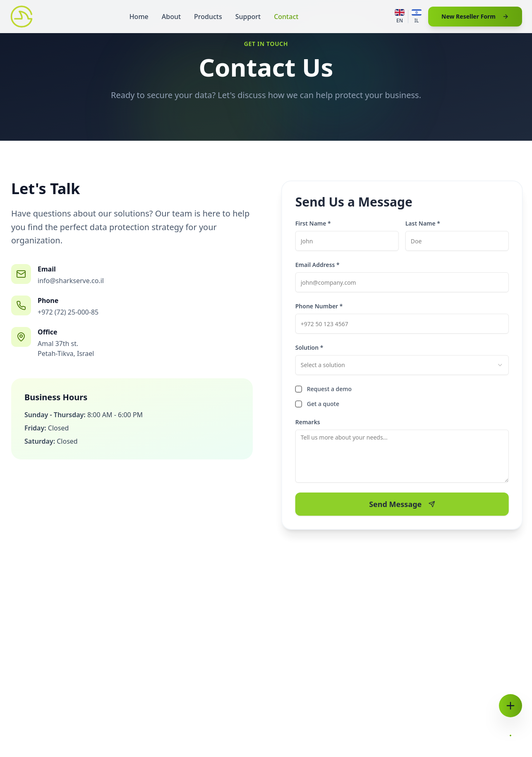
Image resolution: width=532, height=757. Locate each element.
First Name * (315, 223)
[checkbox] (301, 389)
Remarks (310, 422)
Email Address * (320, 265)
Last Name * (425, 223)
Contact (286, 17)
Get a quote (325, 404)
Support (248, 17)
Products (208, 17)
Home (139, 17)
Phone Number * (321, 306)
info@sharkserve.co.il (70, 281)
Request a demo (331, 389)
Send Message (404, 504)
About (171, 17)
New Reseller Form (475, 16)
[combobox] (404, 365)
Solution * (312, 347)
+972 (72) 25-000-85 (68, 312)
